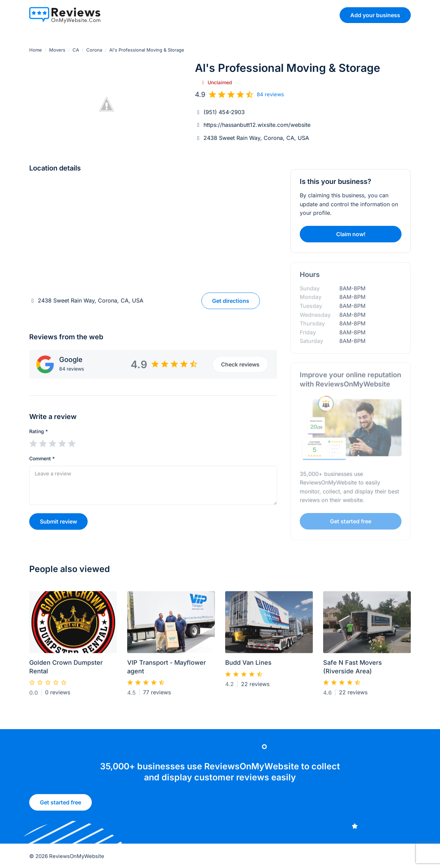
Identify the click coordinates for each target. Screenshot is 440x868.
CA (76, 50)
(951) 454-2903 (224, 112)
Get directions (231, 301)
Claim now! (351, 234)
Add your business (375, 15)
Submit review (58, 521)
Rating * (38, 431)
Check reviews (240, 364)
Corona (94, 50)
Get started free (60, 804)
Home (36, 50)
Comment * (42, 458)
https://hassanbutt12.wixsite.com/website (257, 125)
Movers (57, 50)
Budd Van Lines (248, 665)
